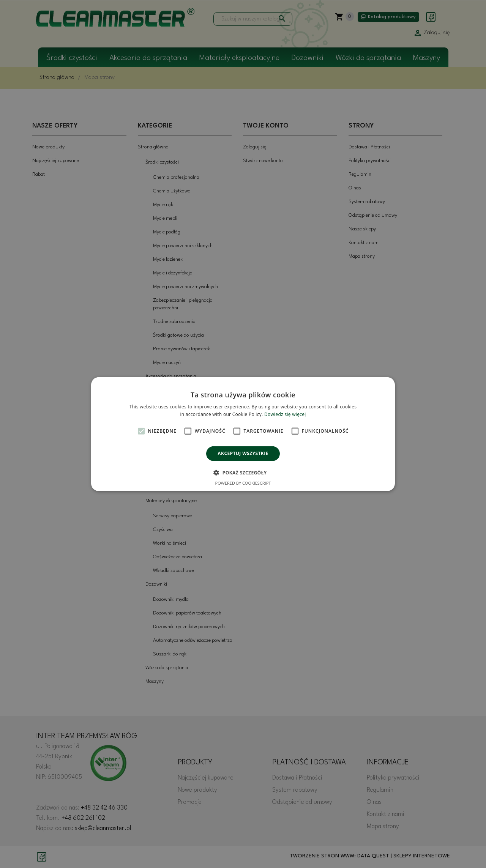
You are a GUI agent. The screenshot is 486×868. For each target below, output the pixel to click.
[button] (243, 473)
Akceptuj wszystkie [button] (243, 453)
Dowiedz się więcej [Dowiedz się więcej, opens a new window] (285, 414)
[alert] (243, 434)
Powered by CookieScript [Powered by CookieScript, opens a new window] (243, 483)
